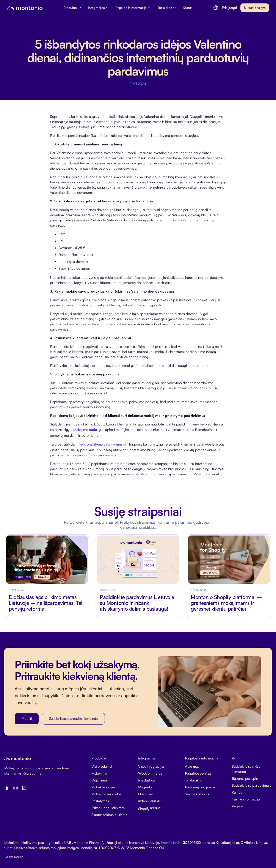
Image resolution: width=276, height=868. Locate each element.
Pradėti (27, 718)
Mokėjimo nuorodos (106, 794)
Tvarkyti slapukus (14, 857)
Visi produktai (102, 766)
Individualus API (150, 801)
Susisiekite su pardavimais (251, 785)
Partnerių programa (200, 787)
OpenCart (146, 794)
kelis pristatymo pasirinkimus (101, 444)
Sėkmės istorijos (197, 794)
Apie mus (192, 766)
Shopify (150, 809)
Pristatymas (100, 801)
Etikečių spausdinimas (108, 808)
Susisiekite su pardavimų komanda (73, 718)
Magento (145, 787)
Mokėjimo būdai (85, 430)
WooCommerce (150, 773)
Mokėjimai (99, 773)
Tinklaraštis (193, 780)
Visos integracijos (151, 766)
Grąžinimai (100, 780)
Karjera (237, 806)
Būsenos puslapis (245, 778)
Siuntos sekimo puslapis (109, 815)
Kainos (237, 792)
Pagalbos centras (198, 773)
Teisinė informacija (246, 799)
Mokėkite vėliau (103, 787)
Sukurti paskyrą (255, 8)
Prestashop (147, 780)
